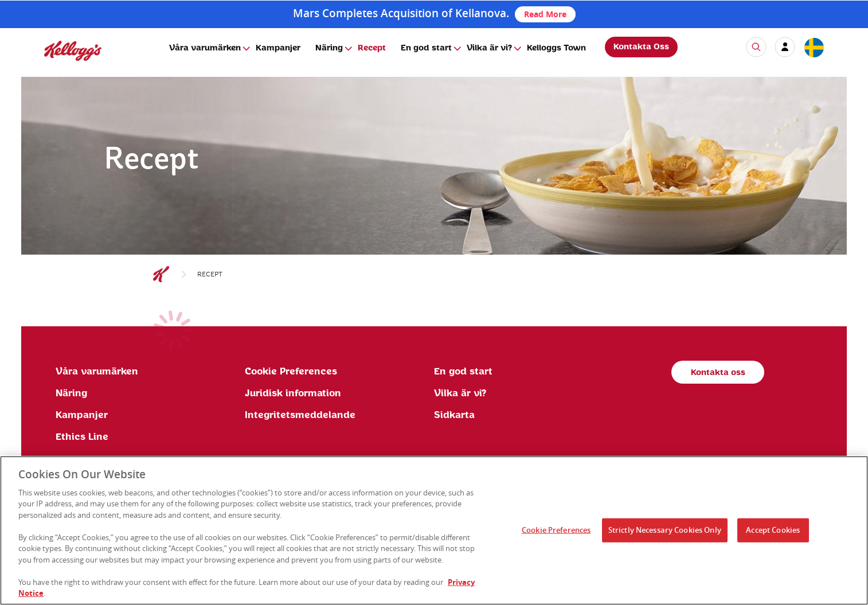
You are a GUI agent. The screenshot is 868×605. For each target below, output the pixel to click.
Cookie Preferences (291, 372)
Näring (329, 48)
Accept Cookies (773, 536)
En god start (426, 48)
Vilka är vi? (489, 48)
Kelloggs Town (556, 48)
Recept (372, 48)
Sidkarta (454, 415)
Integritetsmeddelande (300, 415)
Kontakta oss (718, 373)
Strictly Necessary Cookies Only (665, 536)
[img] (73, 51)
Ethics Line (82, 437)
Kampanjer (278, 48)
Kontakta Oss (641, 47)
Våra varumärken (205, 48)
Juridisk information (293, 393)
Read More (545, 14)
